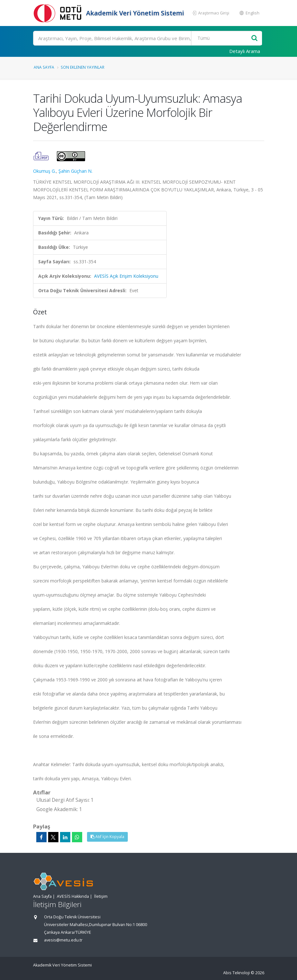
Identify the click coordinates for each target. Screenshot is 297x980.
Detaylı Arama (245, 51)
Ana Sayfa (44, 67)
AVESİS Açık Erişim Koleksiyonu (126, 276)
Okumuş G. (44, 171)
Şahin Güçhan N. (75, 171)
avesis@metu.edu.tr (63, 940)
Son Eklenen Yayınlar (83, 67)
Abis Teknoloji (236, 973)
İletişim (101, 896)
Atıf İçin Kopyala (107, 837)
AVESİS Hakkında (73, 896)
